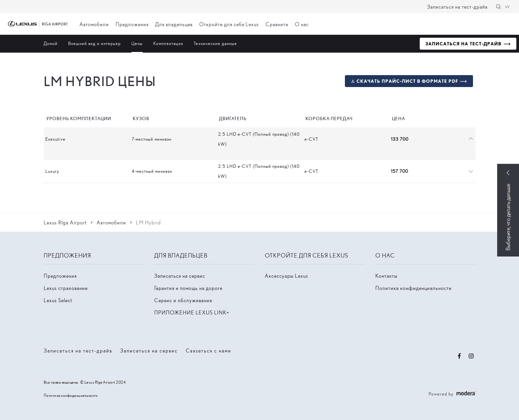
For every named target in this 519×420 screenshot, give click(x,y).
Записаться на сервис (180, 276)
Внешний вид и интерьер (94, 43)
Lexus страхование (66, 288)
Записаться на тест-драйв (457, 6)
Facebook (459, 356)
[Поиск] (498, 7)
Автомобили (94, 24)
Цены (137, 43)
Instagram (471, 356)
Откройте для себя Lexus (229, 24)
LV (508, 6)
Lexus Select (58, 300)
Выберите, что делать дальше (508, 217)
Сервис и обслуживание (183, 300)
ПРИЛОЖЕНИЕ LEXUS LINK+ (192, 312)
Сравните (277, 24)
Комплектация (168, 43)
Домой (51, 43)
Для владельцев (174, 24)
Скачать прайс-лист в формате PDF (404, 81)
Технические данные (215, 43)
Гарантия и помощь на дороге (188, 288)
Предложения (132, 24)
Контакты (386, 276)
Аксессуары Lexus (286, 276)
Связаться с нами (209, 350)
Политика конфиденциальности (414, 288)
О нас (302, 24)
